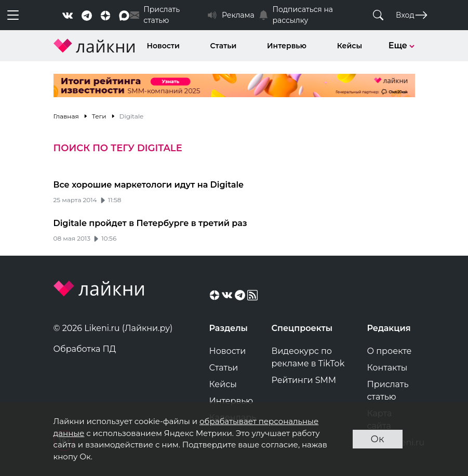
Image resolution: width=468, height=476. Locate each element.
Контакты (387, 368)
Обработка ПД (85, 349)
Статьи (224, 46)
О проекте (390, 351)
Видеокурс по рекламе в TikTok (308, 357)
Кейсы (350, 46)
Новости (163, 46)
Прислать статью (388, 391)
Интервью (287, 46)
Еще (402, 45)
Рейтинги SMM (304, 380)
